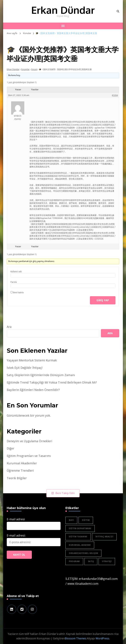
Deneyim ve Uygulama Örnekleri (29, 441)
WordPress (102, 638)
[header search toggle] (118, 11)
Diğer (10, 448)
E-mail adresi (16, 519)
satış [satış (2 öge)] (91, 561)
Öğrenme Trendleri (20, 471)
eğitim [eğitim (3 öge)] (86, 520)
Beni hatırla (18, 293)
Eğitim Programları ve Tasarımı (29, 456)
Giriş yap (103, 300)
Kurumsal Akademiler (22, 463)
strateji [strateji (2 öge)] (107, 561)
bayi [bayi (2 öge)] (71, 520)
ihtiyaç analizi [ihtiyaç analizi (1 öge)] (104, 537)
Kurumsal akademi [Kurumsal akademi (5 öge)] (80, 545)
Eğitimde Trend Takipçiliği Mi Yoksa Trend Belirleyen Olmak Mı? (52, 382)
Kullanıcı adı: (16, 272)
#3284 (115, 95)
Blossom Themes (75, 638)
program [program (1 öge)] (74, 561)
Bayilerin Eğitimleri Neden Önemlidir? (33, 390)
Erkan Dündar (63, 10)
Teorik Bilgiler (17, 478)
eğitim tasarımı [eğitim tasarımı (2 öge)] (78, 537)
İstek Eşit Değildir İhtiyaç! (25, 368)
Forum (34, 69)
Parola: (14, 282)
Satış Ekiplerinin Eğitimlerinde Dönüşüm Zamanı (41, 375)
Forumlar (25, 69)
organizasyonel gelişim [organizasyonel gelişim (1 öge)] (83, 553)
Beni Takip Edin (63, 493)
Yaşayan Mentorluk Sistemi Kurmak (32, 360)
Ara (9, 327)
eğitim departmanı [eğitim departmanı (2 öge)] (80, 528)
